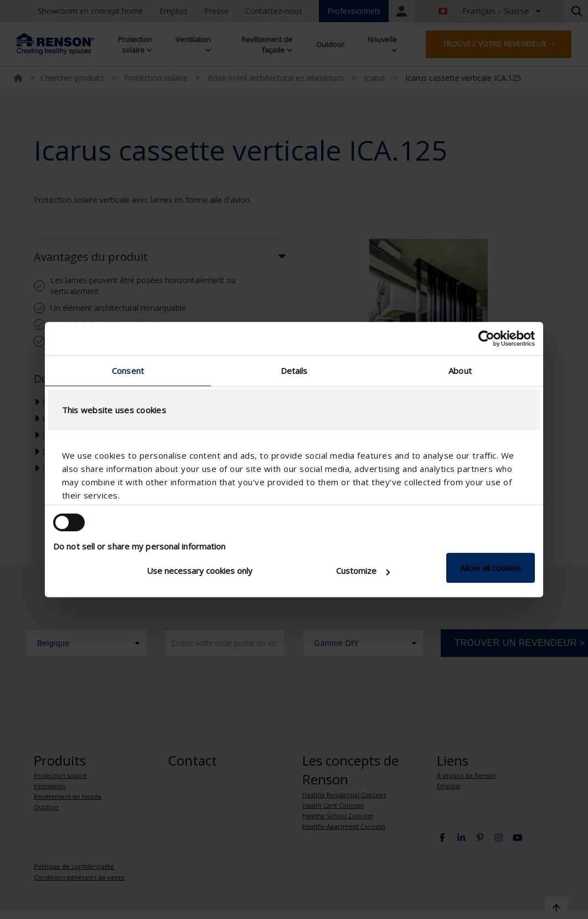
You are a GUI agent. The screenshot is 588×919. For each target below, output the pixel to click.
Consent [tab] (128, 371)
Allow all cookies (491, 568)
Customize (363, 571)
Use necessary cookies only (200, 571)
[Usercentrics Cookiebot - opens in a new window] (486, 338)
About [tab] (460, 371)
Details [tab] (294, 371)
